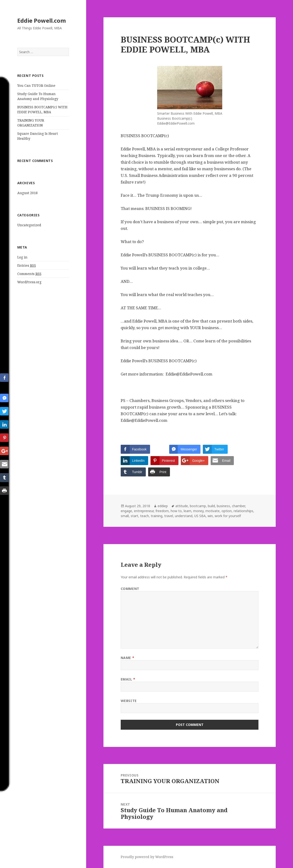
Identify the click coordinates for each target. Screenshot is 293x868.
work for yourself (228, 516)
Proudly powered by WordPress (147, 857)
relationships (243, 511)
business (223, 506)
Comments (29, 274)
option (227, 511)
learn (187, 511)
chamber (238, 506)
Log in (22, 257)
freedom (162, 511)
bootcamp (198, 506)
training (157, 516)
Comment (130, 589)
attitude (182, 506)
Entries (27, 266)
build (211, 506)
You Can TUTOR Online (36, 85)
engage (126, 511)
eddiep (163, 506)
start (134, 516)
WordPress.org (29, 282)
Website (129, 701)
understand (184, 516)
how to (176, 511)
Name (127, 658)
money (198, 511)
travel (169, 516)
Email (128, 679)
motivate (213, 511)
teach (144, 516)
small (125, 516)
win (210, 516)
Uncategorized (29, 225)
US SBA (200, 516)
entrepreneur (144, 511)
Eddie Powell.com (42, 20)
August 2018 (27, 193)
